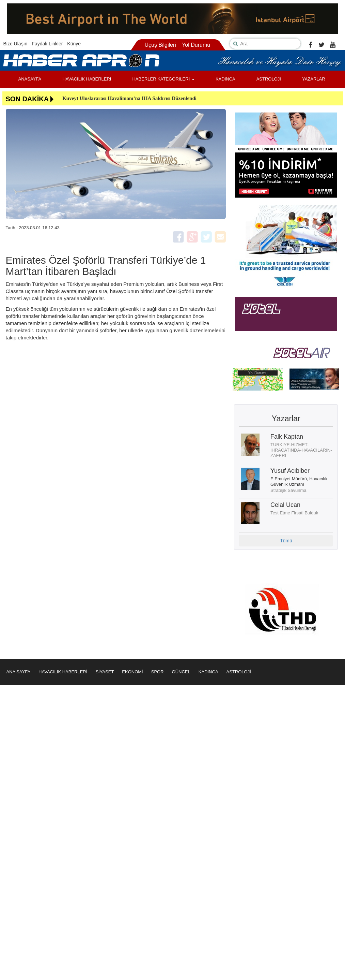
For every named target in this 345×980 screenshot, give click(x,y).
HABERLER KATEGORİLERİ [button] (163, 79)
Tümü (286, 541)
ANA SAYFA (19, 672)
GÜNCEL (181, 672)
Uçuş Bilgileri (160, 45)
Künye (74, 44)
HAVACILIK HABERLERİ (87, 79)
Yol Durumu (196, 45)
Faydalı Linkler (47, 44)
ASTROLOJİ (269, 79)
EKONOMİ (132, 672)
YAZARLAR (314, 79)
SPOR (158, 672)
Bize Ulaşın (15, 44)
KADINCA (225, 79)
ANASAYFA (30, 79)
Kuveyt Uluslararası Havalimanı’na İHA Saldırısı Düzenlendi (129, 98)
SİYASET (105, 672)
